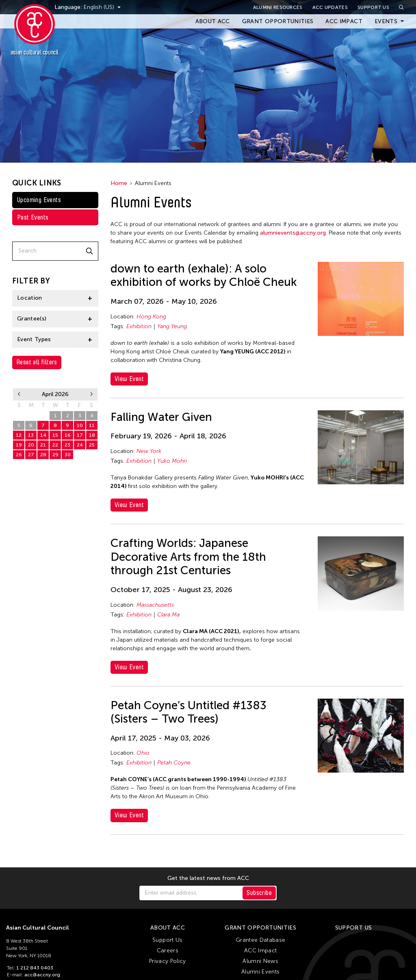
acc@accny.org (42, 975)
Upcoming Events (39, 200)
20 (31, 445)
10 (80, 425)
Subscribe (259, 893)
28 (43, 455)
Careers (168, 951)
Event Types (34, 339)
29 (19, 416)
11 (92, 425)
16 (68, 435)
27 (31, 455)
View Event (129, 379)
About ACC (213, 21)
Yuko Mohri (172, 461)
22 (55, 445)
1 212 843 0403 (35, 968)
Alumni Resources (278, 7)
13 (31, 435)
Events (386, 21)
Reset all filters (37, 362)
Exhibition (139, 326)
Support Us (373, 7)
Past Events (33, 217)
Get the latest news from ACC (208, 878)
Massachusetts (155, 605)
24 (80, 445)
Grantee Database (261, 940)
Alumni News (260, 961)
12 (19, 435)
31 (43, 416)
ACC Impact (344, 21)
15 (55, 435)
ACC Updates (330, 7)
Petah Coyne (174, 763)
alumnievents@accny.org (293, 233)
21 (43, 445)
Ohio (143, 753)
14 (43, 435)
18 (92, 435)
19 (19, 445)
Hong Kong (151, 317)
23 (67, 445)
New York (149, 451)
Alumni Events (261, 972)
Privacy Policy (168, 961)
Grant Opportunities (278, 21)
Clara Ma (168, 615)
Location (30, 298)
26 (19, 455)
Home (119, 183)
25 (92, 445)
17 (80, 435)
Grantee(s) (32, 319)
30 (31, 416)
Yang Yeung (172, 326)
